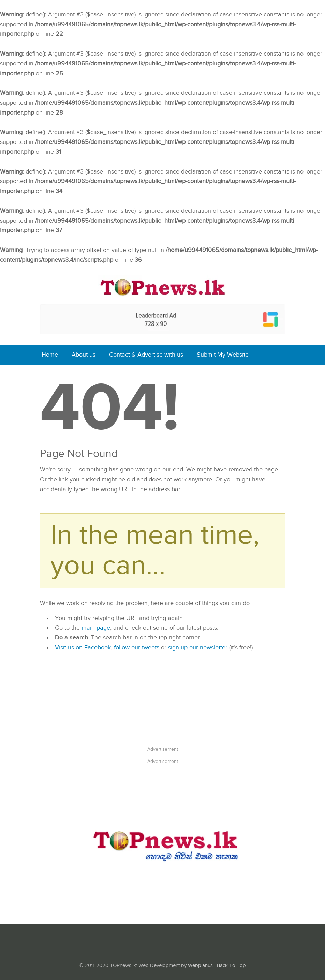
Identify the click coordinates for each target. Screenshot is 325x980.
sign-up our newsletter (198, 647)
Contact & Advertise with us (146, 355)
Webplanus (200, 966)
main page (96, 628)
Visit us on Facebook (83, 647)
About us (84, 355)
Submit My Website (223, 355)
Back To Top (231, 966)
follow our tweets (137, 647)
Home (50, 355)
